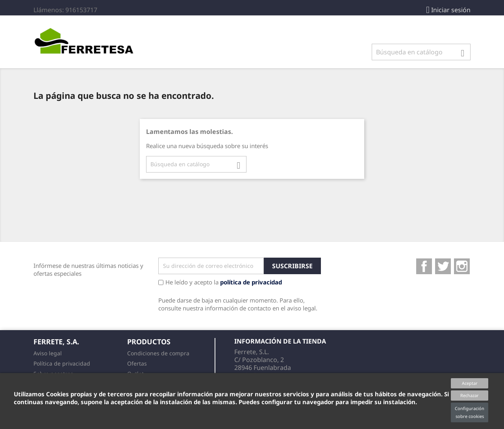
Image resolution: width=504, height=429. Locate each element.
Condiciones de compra (158, 353)
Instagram (462, 266)
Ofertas (137, 363)
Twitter (443, 266)
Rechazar (470, 395)
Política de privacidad (62, 363)
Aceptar (470, 383)
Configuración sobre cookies (470, 412)
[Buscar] (421, 52)
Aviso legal (48, 353)
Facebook (424, 266)
